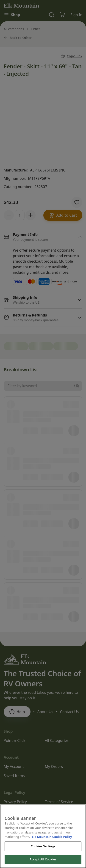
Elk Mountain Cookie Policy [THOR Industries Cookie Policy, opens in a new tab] (52, 846)
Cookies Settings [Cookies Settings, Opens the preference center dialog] (43, 855)
